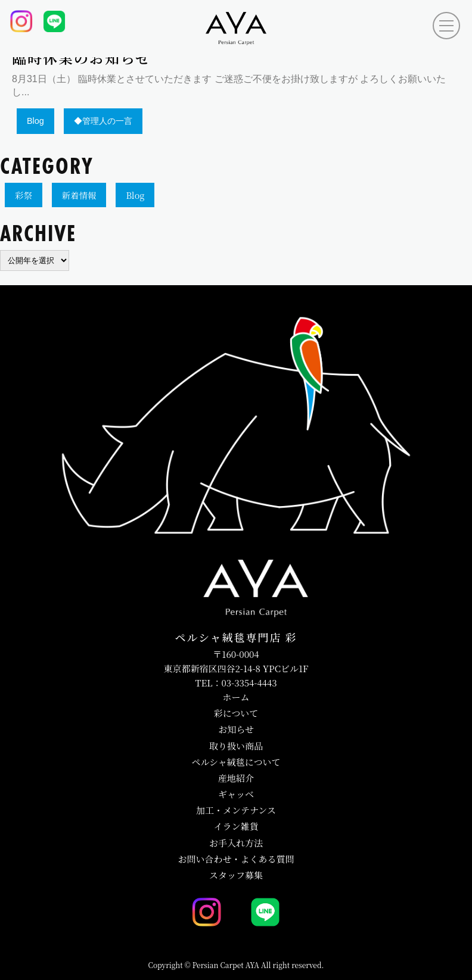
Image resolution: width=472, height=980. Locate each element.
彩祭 (24, 195)
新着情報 (79, 195)
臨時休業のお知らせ (81, 59)
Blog (135, 195)
